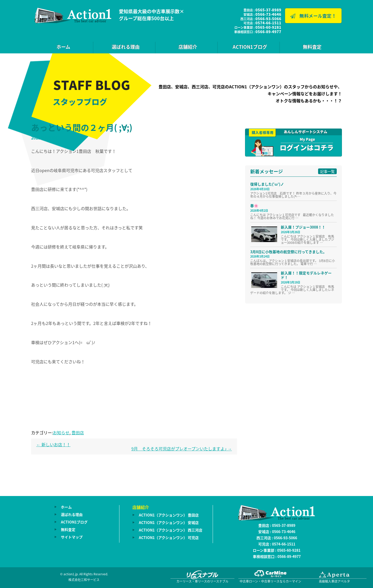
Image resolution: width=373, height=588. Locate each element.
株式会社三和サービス (84, 580)
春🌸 (254, 206)
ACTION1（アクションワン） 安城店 (169, 522)
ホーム (63, 47)
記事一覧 (327, 171)
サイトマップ (72, 537)
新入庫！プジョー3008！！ (303, 227)
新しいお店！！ (53, 444)
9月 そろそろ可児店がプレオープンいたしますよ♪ (182, 449)
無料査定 (312, 47)
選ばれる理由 (126, 47)
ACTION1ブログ (250, 47)
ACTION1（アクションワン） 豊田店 (169, 515)
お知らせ (61, 433)
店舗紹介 (188, 47)
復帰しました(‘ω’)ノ (267, 184)
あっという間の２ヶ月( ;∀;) (82, 127)
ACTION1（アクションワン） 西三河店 (171, 530)
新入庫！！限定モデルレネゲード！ (306, 275)
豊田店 (78, 433)
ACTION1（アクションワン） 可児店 (169, 537)
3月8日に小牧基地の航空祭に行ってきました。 (288, 252)
